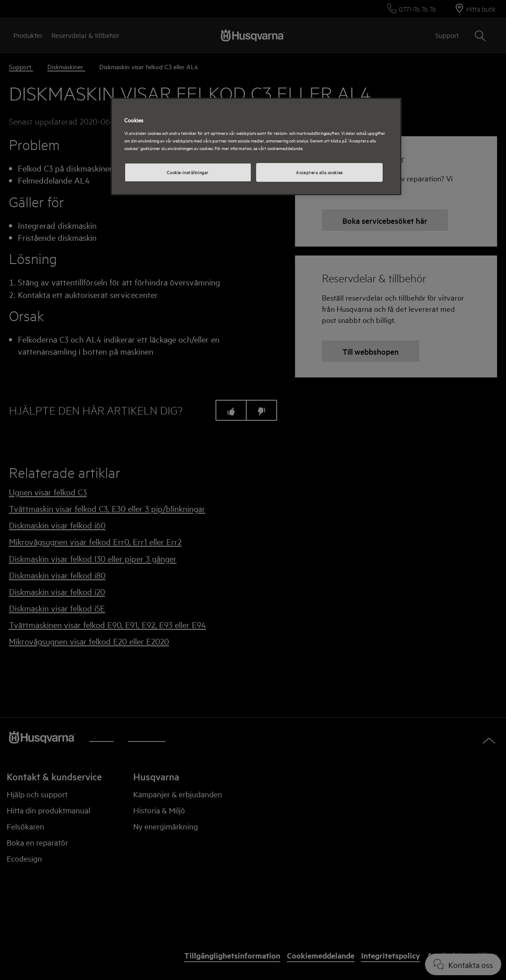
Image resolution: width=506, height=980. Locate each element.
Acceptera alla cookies (319, 172)
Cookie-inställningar (188, 172)
